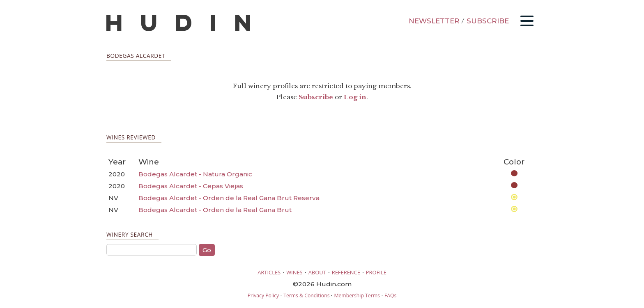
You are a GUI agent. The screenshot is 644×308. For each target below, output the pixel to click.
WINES (294, 272)
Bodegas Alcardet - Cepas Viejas (191, 186)
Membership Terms (357, 295)
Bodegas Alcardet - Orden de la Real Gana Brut (215, 210)
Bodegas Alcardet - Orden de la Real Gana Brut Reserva (229, 198)
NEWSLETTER (434, 21)
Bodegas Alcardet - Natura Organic (195, 174)
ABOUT (317, 272)
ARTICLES (269, 272)
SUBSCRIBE (488, 21)
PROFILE (376, 272)
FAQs (390, 295)
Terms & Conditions (306, 295)
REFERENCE (346, 272)
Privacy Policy (263, 295)
